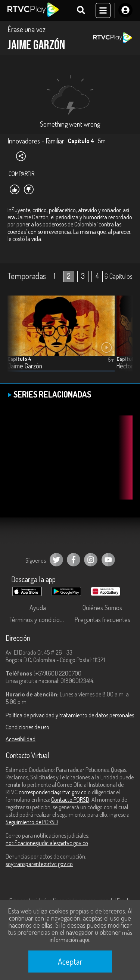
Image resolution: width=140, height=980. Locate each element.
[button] (123, 339)
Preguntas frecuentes (102, 619)
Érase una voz (27, 29)
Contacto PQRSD (70, 800)
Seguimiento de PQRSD (32, 822)
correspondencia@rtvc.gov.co (53, 792)
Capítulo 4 (19, 359)
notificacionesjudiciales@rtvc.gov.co (47, 843)
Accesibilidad (21, 739)
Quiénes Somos (102, 608)
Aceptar (70, 961)
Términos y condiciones (39, 619)
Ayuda (38, 608)
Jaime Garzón (25, 366)
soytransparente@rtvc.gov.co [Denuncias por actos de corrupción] (39, 864)
